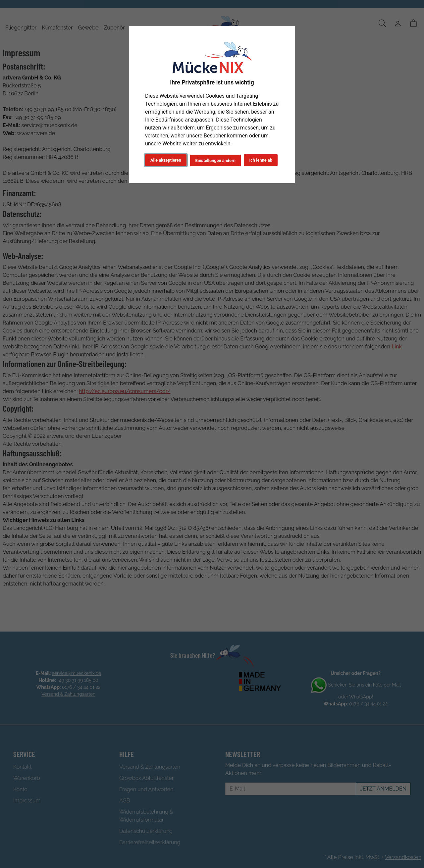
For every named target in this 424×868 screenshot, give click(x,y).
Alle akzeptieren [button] (166, 160)
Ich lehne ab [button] (261, 160)
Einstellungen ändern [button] (215, 160)
